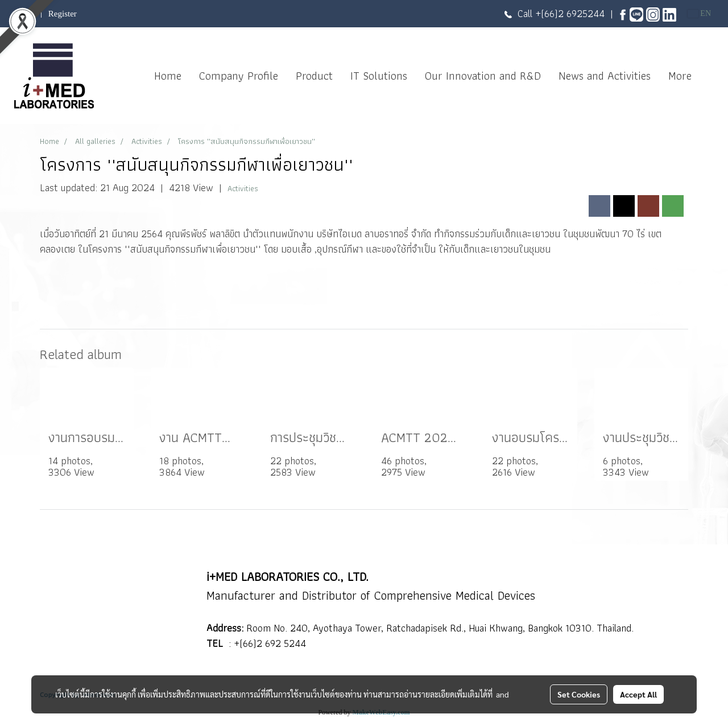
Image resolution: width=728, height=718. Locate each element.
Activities (243, 188)
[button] (710, 76)
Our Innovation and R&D (483, 76)
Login (24, 14)
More (680, 76)
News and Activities (605, 76)
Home (168, 76)
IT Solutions (379, 76)
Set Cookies (579, 694)
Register (63, 14)
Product (314, 76)
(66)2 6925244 (573, 13)
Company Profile (239, 76)
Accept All (638, 694)
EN (699, 13)
